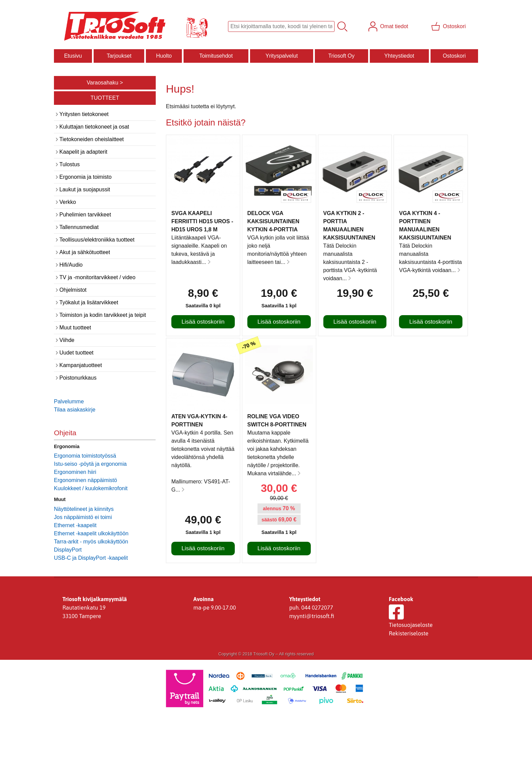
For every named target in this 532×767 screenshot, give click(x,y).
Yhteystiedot (399, 56)
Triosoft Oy (341, 56)
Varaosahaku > (105, 83)
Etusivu (73, 56)
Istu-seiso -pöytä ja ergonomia (90, 464)
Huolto (164, 56)
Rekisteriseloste (409, 633)
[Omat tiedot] (389, 26)
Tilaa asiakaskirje (75, 410)
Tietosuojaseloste (411, 625)
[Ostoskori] (449, 26)
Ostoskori (454, 56)
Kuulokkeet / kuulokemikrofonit (91, 488)
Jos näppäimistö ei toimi (83, 517)
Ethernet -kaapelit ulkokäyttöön (91, 533)
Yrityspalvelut (281, 56)
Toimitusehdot (216, 56)
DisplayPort (68, 550)
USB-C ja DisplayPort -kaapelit (91, 558)
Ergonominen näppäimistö (85, 480)
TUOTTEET (105, 98)
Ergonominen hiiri (75, 472)
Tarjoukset (119, 56)
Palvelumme (69, 401)
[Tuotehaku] (281, 26)
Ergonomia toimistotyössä (85, 456)
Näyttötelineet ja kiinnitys (84, 509)
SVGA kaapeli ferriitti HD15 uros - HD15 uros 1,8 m (202, 221)
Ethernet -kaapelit (75, 525)
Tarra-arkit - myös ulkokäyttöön (91, 542)
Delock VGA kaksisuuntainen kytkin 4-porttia (273, 221)
